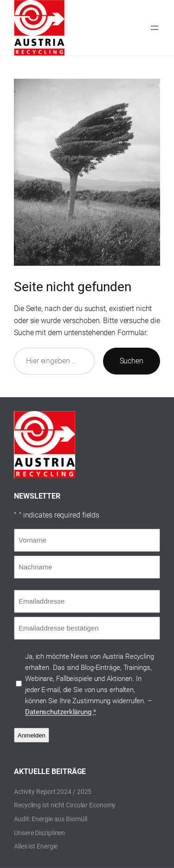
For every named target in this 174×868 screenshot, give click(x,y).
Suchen (132, 361)
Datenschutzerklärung (58, 712)
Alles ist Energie (36, 846)
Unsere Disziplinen (39, 833)
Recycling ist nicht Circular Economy (65, 805)
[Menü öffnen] (155, 28)
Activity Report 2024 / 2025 (53, 792)
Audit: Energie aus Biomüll (50, 819)
